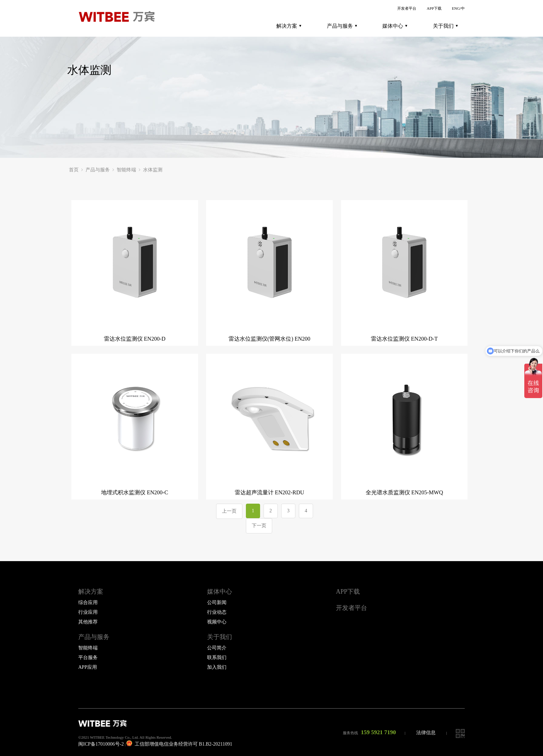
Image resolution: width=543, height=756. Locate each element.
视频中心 (217, 622)
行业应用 (88, 612)
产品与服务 (342, 26)
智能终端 (126, 170)
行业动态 (217, 612)
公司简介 (217, 648)
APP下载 (434, 8)
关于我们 (445, 26)
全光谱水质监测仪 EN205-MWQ (404, 492)
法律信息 (426, 733)
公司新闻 (217, 602)
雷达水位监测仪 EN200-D (135, 339)
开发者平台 (407, 8)
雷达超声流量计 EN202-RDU (269, 492)
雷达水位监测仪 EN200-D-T (404, 339)
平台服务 (88, 658)
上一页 (229, 511)
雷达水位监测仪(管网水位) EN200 (269, 339)
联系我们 (217, 658)
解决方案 (289, 26)
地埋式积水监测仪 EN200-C (135, 492)
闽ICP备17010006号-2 (101, 744)
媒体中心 (395, 26)
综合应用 (88, 602)
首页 (74, 170)
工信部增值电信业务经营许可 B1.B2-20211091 (179, 744)
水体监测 (153, 170)
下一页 (259, 526)
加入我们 (217, 667)
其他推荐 (88, 622)
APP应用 (88, 667)
